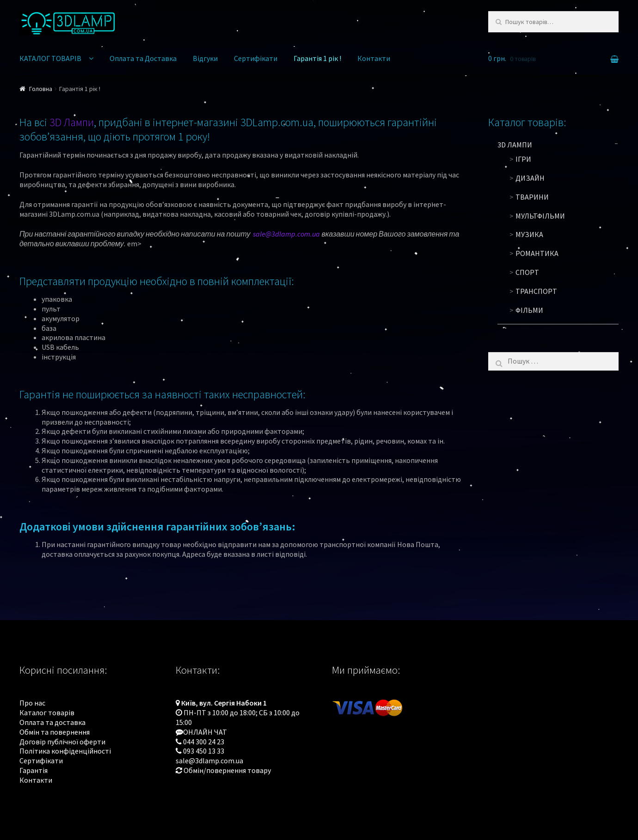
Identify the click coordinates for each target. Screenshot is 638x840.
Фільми (529, 310)
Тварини (532, 197)
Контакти (374, 58)
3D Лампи (72, 122)
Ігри (523, 159)
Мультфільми (540, 216)
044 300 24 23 (204, 742)
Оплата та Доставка (143, 58)
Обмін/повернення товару (227, 770)
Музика (529, 234)
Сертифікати (256, 58)
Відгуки (205, 58)
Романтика (537, 253)
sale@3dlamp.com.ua (286, 234)
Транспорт (536, 291)
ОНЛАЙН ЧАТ (205, 732)
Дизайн (530, 178)
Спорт (527, 272)
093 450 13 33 (204, 751)
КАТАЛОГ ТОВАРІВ (50, 58)
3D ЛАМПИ (515, 145)
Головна (41, 89)
